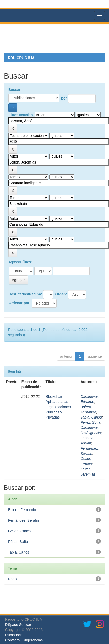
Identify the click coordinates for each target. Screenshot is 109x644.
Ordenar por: (20, 303)
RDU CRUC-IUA (21, 58)
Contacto (12, 640)
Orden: (61, 294)
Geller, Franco (19, 531)
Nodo (12, 579)
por (64, 98)
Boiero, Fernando (22, 510)
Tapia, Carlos (91, 417)
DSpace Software (19, 625)
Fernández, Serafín (24, 520)
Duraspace (14, 635)
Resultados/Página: (25, 294)
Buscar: (15, 90)
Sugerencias (33, 640)
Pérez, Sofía (91, 422)
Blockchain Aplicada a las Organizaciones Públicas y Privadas (58, 407)
